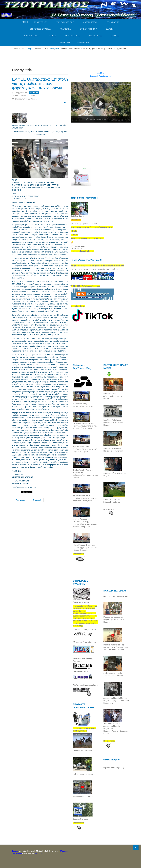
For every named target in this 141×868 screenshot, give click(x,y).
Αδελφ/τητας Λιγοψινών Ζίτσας (85, 642)
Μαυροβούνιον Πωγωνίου (83, 796)
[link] (92, 227)
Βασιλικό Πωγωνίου (81, 819)
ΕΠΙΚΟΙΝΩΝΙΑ (83, 42)
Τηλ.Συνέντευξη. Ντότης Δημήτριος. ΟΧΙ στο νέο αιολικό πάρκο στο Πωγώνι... (85, 449)
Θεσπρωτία (54, 49)
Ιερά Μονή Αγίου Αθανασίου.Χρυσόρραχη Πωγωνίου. (113, 396)
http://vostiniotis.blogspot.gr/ (114, 768)
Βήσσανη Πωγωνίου (82, 671)
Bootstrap (15, 851)
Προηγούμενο (21, 500)
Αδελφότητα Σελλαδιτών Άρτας (86, 685)
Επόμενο (37, 500)
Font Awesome (17, 854)
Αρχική (30, 49)
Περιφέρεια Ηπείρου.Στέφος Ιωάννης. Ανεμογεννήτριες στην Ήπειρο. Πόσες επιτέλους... (85, 426)
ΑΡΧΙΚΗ (25, 22)
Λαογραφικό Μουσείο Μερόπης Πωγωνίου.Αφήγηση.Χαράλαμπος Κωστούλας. (117, 701)
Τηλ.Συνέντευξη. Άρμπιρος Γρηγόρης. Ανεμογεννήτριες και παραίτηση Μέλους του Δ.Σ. (85, 498)
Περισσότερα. (109, 509)
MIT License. (63, 851)
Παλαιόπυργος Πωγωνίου (83, 774)
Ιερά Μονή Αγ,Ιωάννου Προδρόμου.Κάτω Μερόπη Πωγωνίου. (114, 423)
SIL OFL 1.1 (39, 854)
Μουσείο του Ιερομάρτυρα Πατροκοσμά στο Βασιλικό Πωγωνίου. (114, 619)
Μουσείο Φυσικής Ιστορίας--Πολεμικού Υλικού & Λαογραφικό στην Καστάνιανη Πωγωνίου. (116, 647)
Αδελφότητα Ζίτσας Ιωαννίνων (85, 629)
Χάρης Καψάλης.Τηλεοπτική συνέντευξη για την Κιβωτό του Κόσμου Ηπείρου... (85, 548)
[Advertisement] (57, 57)
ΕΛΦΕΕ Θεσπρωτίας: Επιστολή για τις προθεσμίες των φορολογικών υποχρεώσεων (40, 84)
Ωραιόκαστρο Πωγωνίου (82, 750)
